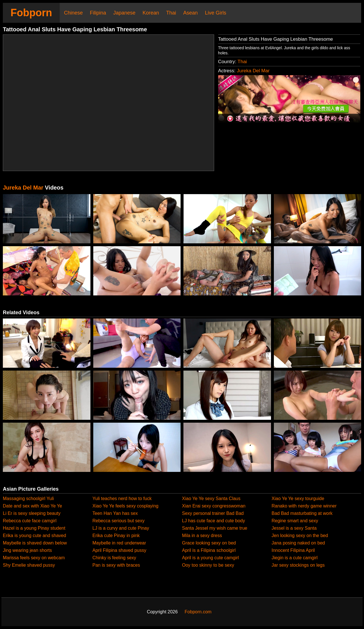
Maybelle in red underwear (119, 543)
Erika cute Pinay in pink (116, 536)
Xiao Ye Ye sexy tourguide (298, 499)
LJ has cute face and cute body (213, 521)
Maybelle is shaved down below (35, 543)
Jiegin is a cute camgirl (295, 558)
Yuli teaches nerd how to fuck (122, 499)
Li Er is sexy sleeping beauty (32, 513)
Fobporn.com (198, 612)
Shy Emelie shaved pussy (29, 565)
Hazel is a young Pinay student (34, 528)
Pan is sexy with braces (116, 565)
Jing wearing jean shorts (27, 550)
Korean (151, 13)
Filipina (98, 13)
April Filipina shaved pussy (119, 550)
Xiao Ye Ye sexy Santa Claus (211, 499)
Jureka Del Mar (253, 71)
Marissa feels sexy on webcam (34, 558)
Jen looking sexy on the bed (300, 536)
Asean (190, 13)
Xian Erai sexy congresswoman (214, 506)
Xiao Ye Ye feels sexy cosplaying (125, 506)
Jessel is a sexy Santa (294, 528)
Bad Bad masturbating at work (302, 513)
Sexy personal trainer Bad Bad (213, 513)
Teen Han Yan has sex (115, 513)
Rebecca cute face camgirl (30, 521)
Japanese (124, 13)
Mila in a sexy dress (202, 536)
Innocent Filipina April (293, 550)
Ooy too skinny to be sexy (208, 565)
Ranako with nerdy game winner (304, 506)
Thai (171, 13)
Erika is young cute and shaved (34, 536)
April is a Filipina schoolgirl (209, 550)
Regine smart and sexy (295, 521)
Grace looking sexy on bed (209, 543)
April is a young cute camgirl (210, 558)
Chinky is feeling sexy (114, 558)
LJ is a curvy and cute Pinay (121, 528)
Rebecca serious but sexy (118, 521)
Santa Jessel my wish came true (215, 528)
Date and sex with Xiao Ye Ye (32, 506)
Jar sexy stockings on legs (298, 565)
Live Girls (215, 13)
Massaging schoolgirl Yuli (28, 499)
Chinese (73, 13)
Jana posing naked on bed (298, 543)
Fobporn (31, 13)
